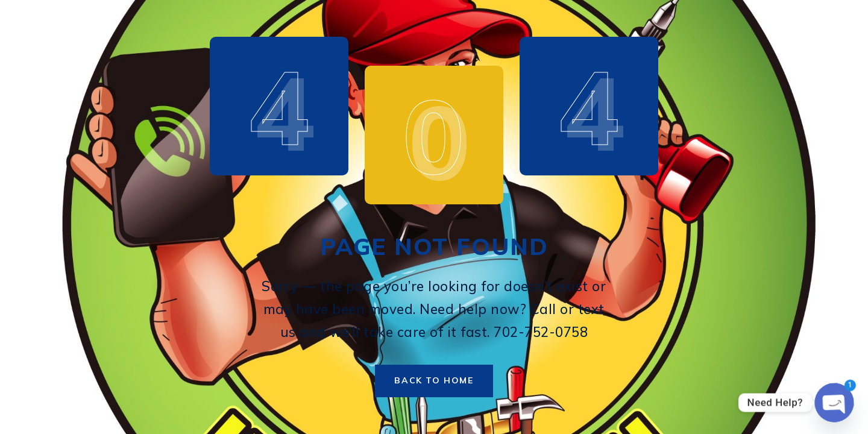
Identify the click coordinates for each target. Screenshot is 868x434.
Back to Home (434, 380)
